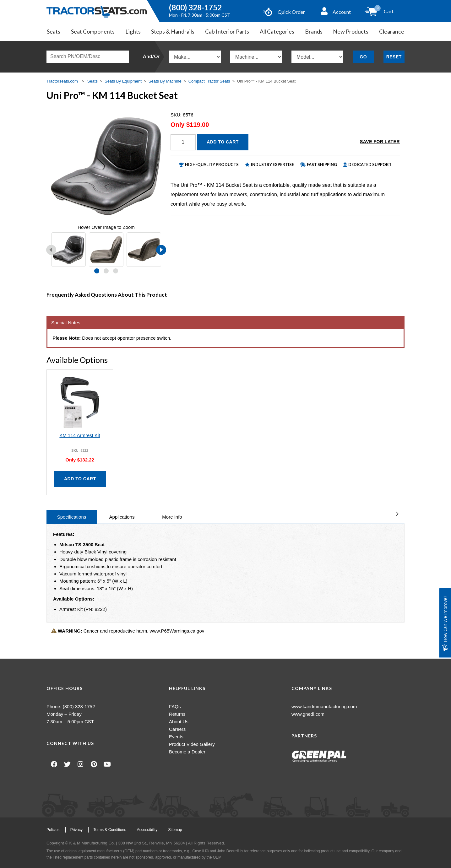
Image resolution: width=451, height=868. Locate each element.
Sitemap (175, 830)
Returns (177, 714)
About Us (179, 722)
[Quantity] (183, 142)
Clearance (392, 31)
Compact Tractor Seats (209, 81)
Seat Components (93, 31)
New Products (351, 31)
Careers (177, 729)
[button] (97, 271)
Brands (314, 31)
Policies (53, 830)
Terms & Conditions (110, 830)
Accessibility (147, 830)
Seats (54, 31)
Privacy (76, 830)
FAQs (175, 706)
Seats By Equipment (123, 81)
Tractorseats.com (62, 81)
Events (176, 737)
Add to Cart (223, 142)
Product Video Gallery (192, 744)
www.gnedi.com (308, 714)
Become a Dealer (187, 752)
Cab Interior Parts (227, 31)
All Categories (277, 31)
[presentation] (51, 250)
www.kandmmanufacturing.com (324, 706)
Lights (133, 31)
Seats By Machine (165, 81)
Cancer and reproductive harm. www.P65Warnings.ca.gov (128, 631)
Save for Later (380, 142)
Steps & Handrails (173, 31)
